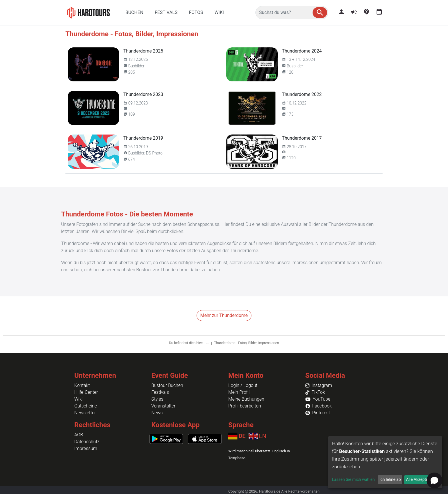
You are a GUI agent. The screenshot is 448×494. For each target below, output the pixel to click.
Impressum (86, 448)
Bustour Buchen (167, 385)
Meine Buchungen (246, 399)
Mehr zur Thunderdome (224, 315)
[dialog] (385, 462)
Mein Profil (239, 392)
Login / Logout (243, 385)
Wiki (78, 399)
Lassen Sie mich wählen (353, 479)
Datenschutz (87, 442)
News (157, 413)
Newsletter (85, 413)
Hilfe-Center (86, 392)
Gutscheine (86, 406)
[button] (320, 13)
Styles (157, 399)
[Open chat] (434, 480)
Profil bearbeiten (245, 406)
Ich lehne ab (390, 479)
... (208, 343)
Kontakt (82, 385)
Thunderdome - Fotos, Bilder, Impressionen (246, 343)
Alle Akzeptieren (420, 479)
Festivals (160, 392)
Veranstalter (163, 406)
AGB (79, 435)
